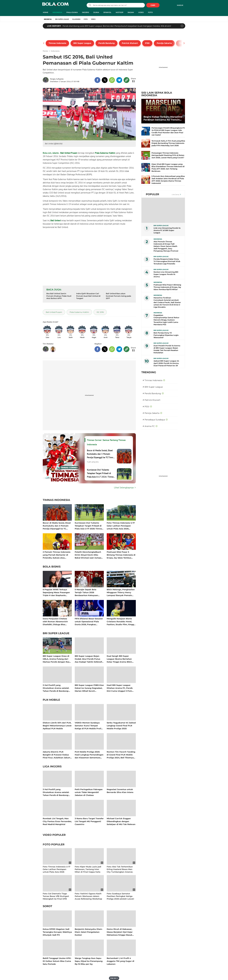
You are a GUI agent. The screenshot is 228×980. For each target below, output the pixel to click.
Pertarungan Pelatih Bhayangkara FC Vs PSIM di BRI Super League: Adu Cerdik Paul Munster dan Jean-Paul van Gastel (168, 131)
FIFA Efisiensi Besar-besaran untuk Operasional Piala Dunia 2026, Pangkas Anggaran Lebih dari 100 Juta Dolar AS (89, 621)
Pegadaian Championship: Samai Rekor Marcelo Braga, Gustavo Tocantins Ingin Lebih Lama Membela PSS (166, 320)
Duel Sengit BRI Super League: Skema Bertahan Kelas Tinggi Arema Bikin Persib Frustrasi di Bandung (121, 659)
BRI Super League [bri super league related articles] (56, 633)
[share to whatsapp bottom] (112, 349)
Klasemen (76, 19)
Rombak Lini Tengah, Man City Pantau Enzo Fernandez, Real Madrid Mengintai (57, 821)
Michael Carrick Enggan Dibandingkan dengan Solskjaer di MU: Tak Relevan (121, 821)
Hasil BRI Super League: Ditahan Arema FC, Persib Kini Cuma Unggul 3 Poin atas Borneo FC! (120, 688)
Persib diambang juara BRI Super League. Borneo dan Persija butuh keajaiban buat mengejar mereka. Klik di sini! (117, 26)
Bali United (56, 220)
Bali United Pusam (69, 153)
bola (55, 5)
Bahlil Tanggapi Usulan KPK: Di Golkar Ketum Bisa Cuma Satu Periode (57, 961)
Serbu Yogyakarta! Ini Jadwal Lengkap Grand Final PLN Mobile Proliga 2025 (121, 726)
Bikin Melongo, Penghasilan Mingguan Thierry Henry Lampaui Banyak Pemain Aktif (121, 592)
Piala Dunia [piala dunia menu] (72, 12)
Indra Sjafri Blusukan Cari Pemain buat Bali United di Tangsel (88, 296)
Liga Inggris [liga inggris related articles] (52, 767)
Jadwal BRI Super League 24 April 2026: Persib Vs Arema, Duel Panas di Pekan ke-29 (166, 363)
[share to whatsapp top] (112, 80)
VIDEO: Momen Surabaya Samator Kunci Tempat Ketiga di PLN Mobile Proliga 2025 (89, 726)
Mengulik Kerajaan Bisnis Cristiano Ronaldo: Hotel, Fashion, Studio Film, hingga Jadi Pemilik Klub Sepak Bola (121, 621)
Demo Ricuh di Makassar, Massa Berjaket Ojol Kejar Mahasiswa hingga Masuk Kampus (120, 932)
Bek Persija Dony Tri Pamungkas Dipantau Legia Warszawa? (166, 335)
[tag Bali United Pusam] (54, 312)
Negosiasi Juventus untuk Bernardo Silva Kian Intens (120, 791)
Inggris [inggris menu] (85, 12)
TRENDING (149, 372)
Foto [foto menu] (150, 12)
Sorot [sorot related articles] (47, 906)
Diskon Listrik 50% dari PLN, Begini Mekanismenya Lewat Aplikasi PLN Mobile (57, 726)
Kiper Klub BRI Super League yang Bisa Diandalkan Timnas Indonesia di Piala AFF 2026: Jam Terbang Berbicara (168, 168)
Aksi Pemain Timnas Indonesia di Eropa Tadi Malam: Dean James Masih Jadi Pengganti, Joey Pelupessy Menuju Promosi (166, 246)
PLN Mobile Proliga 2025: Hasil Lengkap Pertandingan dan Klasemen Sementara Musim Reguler (89, 755)
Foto (86, 19)
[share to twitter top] (105, 80)
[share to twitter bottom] (105, 349)
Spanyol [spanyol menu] (107, 12)
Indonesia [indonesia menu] (57, 12)
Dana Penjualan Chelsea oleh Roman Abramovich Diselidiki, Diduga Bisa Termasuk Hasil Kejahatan (56, 621)
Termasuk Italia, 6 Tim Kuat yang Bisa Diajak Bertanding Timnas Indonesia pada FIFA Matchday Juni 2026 (168, 143)
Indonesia (48, 19)
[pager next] (184, 43)
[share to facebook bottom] (97, 349)
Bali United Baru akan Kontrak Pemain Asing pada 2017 (118, 296)
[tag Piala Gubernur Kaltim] (79, 312)
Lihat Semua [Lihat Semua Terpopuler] (176, 195)
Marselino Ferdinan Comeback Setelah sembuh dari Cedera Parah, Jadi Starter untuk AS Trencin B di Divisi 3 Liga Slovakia (167, 302)
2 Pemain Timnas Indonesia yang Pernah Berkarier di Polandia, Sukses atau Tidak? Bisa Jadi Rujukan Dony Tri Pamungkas (57, 555)
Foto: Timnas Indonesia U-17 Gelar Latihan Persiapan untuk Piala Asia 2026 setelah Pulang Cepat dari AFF (121, 526)
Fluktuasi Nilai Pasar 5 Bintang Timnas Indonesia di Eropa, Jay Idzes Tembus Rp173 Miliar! (121, 555)
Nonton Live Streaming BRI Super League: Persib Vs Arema (166, 274)
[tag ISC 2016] (100, 312)
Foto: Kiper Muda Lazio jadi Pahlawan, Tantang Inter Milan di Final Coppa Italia (88, 869)
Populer (152, 194)
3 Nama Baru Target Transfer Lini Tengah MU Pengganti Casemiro (89, 821)
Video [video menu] (141, 12)
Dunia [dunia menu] (96, 12)
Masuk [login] (180, 5)
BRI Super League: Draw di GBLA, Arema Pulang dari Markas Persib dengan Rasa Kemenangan (57, 659)
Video (93, 19)
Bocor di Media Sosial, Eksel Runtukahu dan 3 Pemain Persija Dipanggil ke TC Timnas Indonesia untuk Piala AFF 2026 (57, 526)
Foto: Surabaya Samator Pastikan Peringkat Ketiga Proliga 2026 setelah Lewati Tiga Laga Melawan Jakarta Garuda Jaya (120, 899)
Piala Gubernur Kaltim (105, 153)
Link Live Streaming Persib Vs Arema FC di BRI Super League (167, 230)
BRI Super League (62, 19)
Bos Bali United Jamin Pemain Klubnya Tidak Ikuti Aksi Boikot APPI (59, 296)
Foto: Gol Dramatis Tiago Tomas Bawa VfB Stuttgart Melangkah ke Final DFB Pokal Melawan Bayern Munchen (56, 899)
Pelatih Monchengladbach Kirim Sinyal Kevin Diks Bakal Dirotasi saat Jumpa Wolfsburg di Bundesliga (88, 555)
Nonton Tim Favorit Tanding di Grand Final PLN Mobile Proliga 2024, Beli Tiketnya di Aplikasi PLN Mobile (121, 755)
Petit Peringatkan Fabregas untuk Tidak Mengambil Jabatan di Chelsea (89, 792)
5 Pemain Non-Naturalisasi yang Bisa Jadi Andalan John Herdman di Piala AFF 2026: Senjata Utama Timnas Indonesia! (168, 180)
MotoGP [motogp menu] (120, 12)
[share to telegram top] (119, 80)
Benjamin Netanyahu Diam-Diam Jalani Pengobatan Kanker (89, 932)
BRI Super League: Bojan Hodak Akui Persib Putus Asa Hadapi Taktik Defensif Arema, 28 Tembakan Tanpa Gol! (89, 659)
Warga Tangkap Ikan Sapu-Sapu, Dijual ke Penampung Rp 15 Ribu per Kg (89, 961)
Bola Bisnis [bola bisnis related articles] (52, 567)
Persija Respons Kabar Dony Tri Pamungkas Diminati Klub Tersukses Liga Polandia (167, 261)
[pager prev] (44, 43)
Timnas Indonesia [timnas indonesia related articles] (56, 500)
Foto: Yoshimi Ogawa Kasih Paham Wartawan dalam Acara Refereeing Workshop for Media (88, 898)
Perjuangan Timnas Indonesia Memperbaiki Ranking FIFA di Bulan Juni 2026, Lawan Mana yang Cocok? (168, 155)
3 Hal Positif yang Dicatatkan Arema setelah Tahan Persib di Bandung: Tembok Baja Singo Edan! (56, 688)
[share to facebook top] (97, 80)
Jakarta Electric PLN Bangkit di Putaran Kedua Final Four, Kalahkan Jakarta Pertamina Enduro (57, 755)
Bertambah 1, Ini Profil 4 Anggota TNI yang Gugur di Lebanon (120, 961)
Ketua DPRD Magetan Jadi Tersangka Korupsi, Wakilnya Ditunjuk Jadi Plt (57, 932)
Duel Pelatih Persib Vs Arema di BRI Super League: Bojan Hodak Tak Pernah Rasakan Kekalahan (167, 349)
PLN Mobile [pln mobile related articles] (51, 700)
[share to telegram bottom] (119, 349)
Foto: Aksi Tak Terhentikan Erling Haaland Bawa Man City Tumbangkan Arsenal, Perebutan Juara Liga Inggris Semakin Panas (121, 872)
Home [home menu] (46, 12)
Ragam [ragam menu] (131, 12)
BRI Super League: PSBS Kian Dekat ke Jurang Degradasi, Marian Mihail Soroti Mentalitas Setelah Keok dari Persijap (89, 688)
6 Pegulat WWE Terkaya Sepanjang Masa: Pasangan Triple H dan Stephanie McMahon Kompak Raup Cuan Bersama (56, 592)
